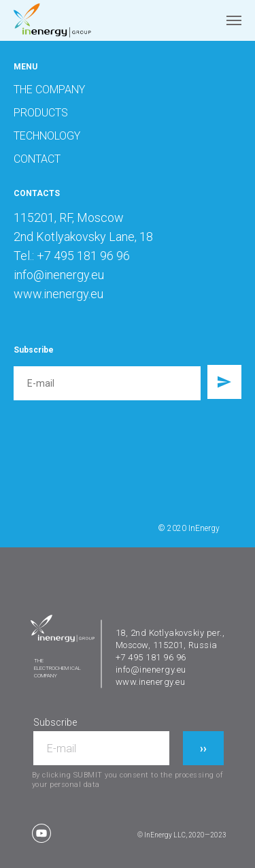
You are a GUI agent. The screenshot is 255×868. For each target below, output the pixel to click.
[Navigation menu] (234, 20)
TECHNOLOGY (47, 136)
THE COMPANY (49, 90)
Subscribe (55, 722)
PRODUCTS (41, 113)
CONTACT (37, 159)
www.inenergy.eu (151, 682)
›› (203, 749)
